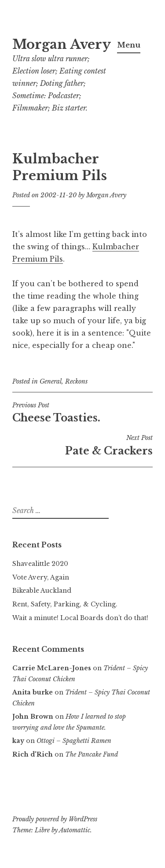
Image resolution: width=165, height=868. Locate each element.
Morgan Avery (62, 44)
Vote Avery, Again (41, 577)
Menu (129, 45)
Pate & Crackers (82, 445)
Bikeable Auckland (42, 591)
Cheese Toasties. (82, 413)
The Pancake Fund (92, 754)
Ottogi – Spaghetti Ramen (74, 741)
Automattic (75, 830)
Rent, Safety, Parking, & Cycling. (65, 604)
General (51, 381)
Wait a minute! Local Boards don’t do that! (80, 618)
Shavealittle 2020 (40, 564)
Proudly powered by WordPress (55, 819)
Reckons (76, 381)
